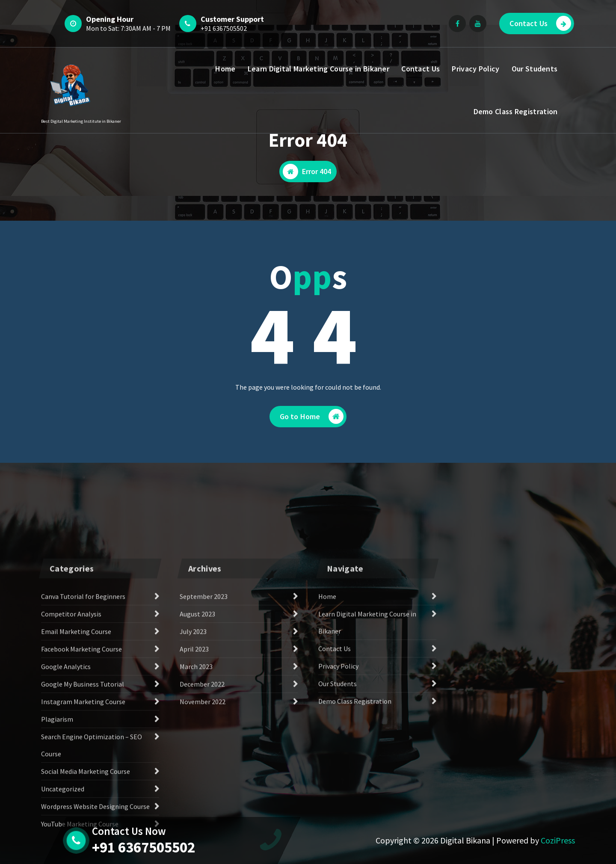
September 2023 (204, 719)
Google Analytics (66, 789)
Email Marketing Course (76, 754)
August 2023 (197, 737)
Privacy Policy (475, 69)
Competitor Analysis (71, 737)
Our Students (535, 69)
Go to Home (312, 416)
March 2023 (196, 789)
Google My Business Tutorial (83, 807)
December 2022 (202, 807)
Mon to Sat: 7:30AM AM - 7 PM (128, 28)
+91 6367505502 (224, 28)
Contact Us (540, 23)
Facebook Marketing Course (81, 772)
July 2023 (193, 754)
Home (225, 69)
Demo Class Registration (516, 111)
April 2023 (194, 772)
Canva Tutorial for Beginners (83, 719)
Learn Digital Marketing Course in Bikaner (318, 69)
